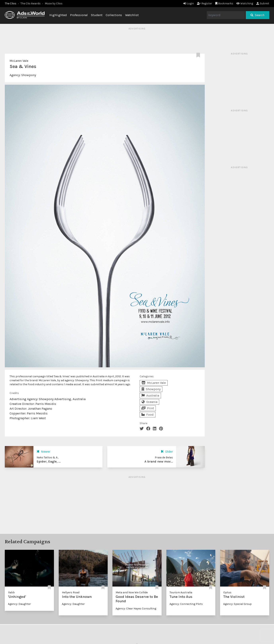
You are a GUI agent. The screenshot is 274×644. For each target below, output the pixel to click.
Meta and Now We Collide (132, 592)
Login (189, 3)
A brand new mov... (159, 461)
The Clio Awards (31, 3)
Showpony (29, 75)
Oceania (149, 402)
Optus (227, 592)
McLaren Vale (19, 61)
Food (148, 415)
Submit (263, 3)
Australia (150, 395)
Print (148, 408)
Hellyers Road (71, 592)
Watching (245, 3)
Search (257, 15)
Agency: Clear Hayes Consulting (136, 609)
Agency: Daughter (19, 604)
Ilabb (11, 592)
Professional (79, 15)
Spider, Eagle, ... (49, 461)
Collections (114, 15)
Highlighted (58, 15)
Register (205, 3)
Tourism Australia (181, 592)
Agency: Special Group (237, 604)
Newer (43, 451)
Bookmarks (224, 3)
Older (167, 451)
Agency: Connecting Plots (186, 604)
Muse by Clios (54, 3)
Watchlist (132, 15)
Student (97, 15)
